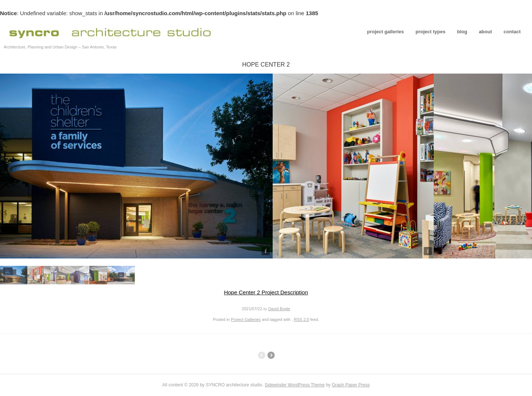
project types (431, 32)
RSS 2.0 (302, 319)
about (485, 32)
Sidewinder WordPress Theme (294, 385)
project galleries (386, 32)
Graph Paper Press (351, 385)
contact (512, 32)
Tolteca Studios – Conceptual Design (271, 355)
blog (462, 32)
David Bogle (279, 309)
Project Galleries (246, 319)
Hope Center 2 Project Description (266, 292)
